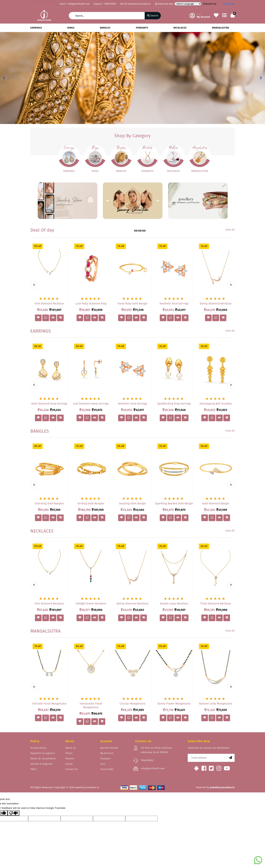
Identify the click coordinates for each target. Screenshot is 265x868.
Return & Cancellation (43, 758)
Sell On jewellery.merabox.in (135, 4)
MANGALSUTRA (221, 28)
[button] (4, 78)
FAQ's (33, 769)
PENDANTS (142, 28)
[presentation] (34, 285)
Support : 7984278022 (105, 4)
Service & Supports (41, 764)
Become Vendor (109, 748)
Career (69, 764)
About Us (71, 748)
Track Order (107, 769)
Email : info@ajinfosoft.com (75, 4)
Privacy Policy (38, 748)
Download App (164, 4)
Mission (70, 758)
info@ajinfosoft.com (153, 768)
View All (230, 230)
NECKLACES (180, 28)
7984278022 (147, 760)
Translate (226, 4)
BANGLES (105, 28)
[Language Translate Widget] (188, 4)
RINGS (71, 28)
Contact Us (72, 769)
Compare (105, 758)
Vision (69, 753)
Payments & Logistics (43, 753)
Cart (103, 764)
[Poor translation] (13, 813)
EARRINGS (36, 28)
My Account (107, 753)
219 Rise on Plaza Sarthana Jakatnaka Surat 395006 (156, 750)
